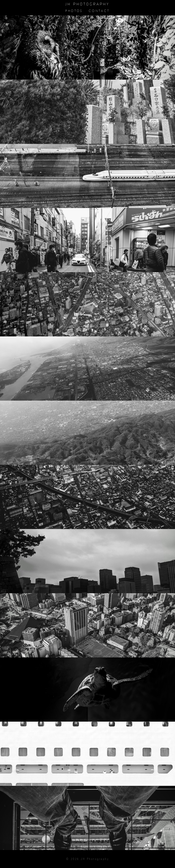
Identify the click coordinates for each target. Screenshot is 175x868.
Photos (74, 11)
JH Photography (87, 4)
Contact (99, 11)
